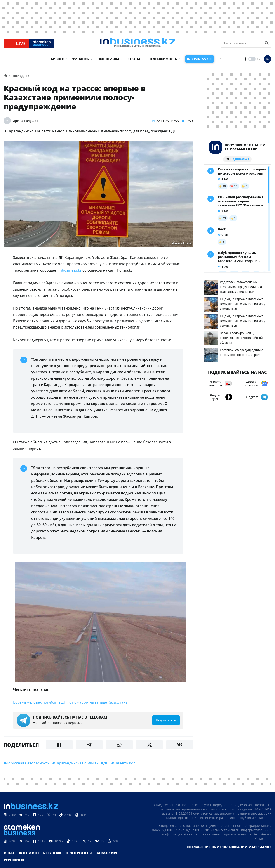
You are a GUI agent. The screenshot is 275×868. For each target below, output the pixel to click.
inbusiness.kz (70, 274)
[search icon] (267, 45)
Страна (134, 63)
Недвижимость (163, 63)
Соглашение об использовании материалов (229, 853)
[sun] (246, 63)
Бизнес (57, 63)
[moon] (258, 63)
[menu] (6, 63)
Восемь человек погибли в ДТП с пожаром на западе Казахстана (70, 706)
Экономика (109, 63)
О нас (9, 859)
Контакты (27, 859)
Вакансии (96, 859)
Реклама (47, 859)
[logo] (138, 45)
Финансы (81, 63)
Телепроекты (71, 859)
